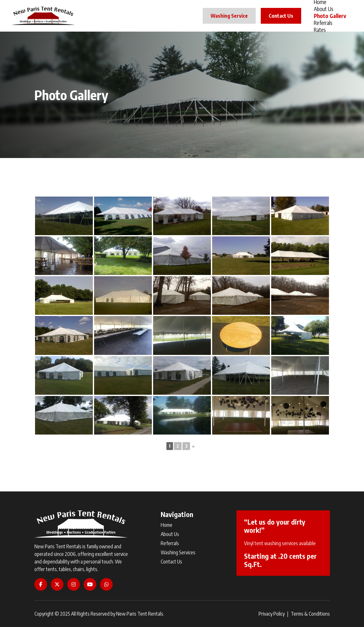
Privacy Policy (272, 614)
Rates (320, 30)
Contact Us (281, 16)
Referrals (323, 23)
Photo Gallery (330, 16)
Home (167, 525)
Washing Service (229, 16)
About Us (324, 9)
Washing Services (178, 552)
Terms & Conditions (310, 614)
